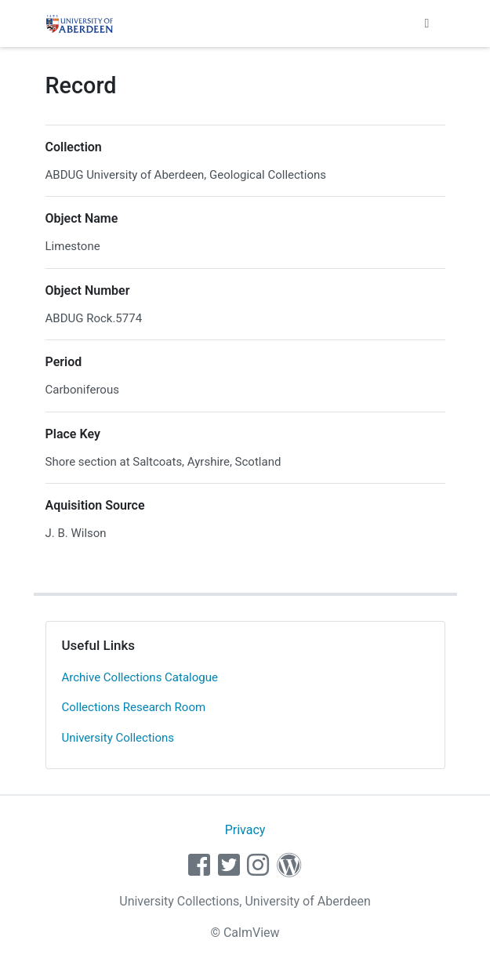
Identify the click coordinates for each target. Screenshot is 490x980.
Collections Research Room (134, 707)
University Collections (118, 738)
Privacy (245, 830)
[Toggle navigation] (427, 24)
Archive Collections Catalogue (140, 677)
